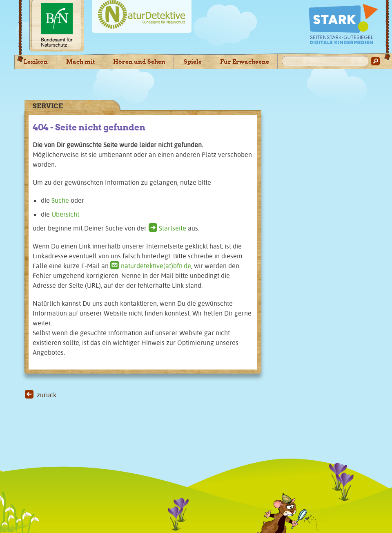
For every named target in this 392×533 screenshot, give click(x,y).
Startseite (173, 228)
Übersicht (65, 214)
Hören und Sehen (139, 62)
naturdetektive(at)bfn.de (156, 266)
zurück (47, 395)
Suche (60, 200)
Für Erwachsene (245, 62)
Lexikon (36, 62)
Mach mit (80, 62)
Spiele (193, 62)
